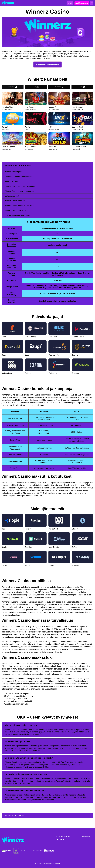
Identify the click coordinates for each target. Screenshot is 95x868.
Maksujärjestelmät (12, 196)
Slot (82, 87)
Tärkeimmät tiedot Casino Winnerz (18, 177)
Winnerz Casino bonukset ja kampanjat (20, 186)
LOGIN (70, 3)
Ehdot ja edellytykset (63, 836)
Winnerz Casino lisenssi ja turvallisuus (20, 206)
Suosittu (13, 87)
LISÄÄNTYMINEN (82, 3)
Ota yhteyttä (60, 840)
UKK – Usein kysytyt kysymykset (17, 215)
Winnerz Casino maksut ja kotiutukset (19, 191)
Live (36, 87)
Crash (59, 87)
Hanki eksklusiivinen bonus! (48, 64)
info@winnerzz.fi (88, 836)
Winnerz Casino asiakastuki (15, 210)
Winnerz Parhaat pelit (13, 172)
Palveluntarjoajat (11, 181)
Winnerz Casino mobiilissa (15, 201)
